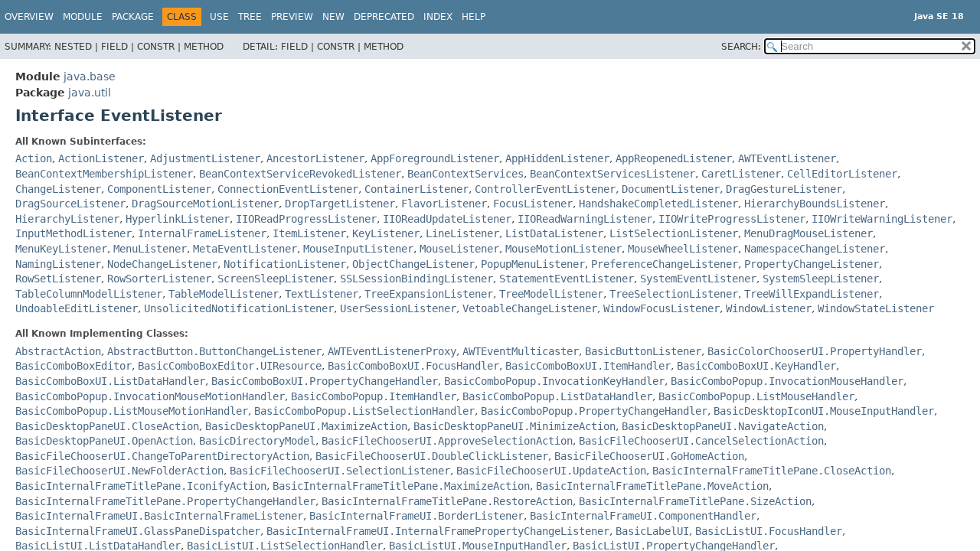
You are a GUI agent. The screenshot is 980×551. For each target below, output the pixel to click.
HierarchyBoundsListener (815, 204)
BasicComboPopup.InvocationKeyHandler (554, 381)
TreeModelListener (551, 294)
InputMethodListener (73, 233)
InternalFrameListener (202, 233)
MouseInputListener (358, 249)
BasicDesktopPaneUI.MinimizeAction (514, 426)
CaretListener (741, 174)
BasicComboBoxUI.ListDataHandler (110, 381)
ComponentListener (159, 189)
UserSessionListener (398, 308)
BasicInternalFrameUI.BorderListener (416, 516)
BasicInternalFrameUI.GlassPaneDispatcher (138, 531)
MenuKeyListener (61, 249)
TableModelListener (224, 294)
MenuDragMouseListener (808, 233)
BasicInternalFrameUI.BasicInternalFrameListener (159, 516)
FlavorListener (444, 204)
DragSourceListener (70, 204)
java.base (90, 77)
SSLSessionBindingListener (416, 279)
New (333, 17)
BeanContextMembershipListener (104, 174)
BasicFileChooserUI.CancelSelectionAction (701, 441)
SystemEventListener (698, 279)
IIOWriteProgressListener (732, 219)
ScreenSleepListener (276, 279)
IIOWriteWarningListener (882, 219)
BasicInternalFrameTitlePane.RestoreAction (447, 501)
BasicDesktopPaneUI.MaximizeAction (306, 426)
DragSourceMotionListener (205, 204)
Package (133, 17)
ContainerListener (416, 189)
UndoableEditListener (77, 308)
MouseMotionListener (563, 249)
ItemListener (309, 233)
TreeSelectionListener (674, 294)
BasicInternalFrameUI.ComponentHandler (643, 516)
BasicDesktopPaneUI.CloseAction (107, 426)
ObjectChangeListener (413, 264)
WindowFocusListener (661, 308)
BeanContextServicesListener (612, 174)
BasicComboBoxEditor (73, 366)
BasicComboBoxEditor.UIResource (230, 366)
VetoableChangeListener (530, 308)
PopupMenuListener (533, 264)
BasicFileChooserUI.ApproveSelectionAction (447, 441)
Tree (250, 17)
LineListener (462, 233)
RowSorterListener (159, 279)
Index (438, 17)
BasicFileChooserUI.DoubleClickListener (432, 456)
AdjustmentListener (205, 158)
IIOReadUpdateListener (447, 219)
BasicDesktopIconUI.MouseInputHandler (824, 411)
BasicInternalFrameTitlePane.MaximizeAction (401, 486)
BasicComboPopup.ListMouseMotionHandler (132, 411)
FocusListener (533, 204)
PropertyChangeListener (812, 264)
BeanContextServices (465, 174)
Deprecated (384, 17)
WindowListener (769, 308)
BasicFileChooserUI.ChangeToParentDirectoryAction (162, 456)
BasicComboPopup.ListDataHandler (557, 396)
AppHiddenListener (557, 158)
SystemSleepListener (821, 279)
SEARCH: (741, 47)
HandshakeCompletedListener (658, 204)
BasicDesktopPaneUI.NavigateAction (723, 426)
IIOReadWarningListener (585, 219)
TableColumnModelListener (89, 294)
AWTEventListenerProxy (392, 351)
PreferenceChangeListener (665, 264)
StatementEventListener (567, 279)
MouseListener (459, 249)
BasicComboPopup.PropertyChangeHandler (594, 411)
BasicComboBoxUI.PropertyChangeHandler (325, 381)
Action (34, 158)
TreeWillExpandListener (812, 294)
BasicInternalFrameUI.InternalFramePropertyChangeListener (438, 531)
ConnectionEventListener (288, 189)
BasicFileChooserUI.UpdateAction (551, 471)
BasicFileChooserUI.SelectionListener (340, 471)
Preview (292, 17)
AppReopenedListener (674, 158)
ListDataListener (554, 233)
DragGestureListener (784, 189)
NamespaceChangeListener (815, 249)
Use (219, 17)
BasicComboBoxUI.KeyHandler (756, 366)
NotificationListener (285, 264)
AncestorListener (315, 158)
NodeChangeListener (162, 264)
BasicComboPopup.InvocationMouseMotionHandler (150, 396)
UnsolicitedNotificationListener (239, 308)
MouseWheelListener (683, 249)
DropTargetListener (340, 204)
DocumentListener (671, 189)
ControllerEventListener (545, 189)
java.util (90, 93)
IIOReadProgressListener (306, 219)
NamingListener (58, 264)
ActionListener (101, 158)
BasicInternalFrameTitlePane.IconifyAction (141, 486)
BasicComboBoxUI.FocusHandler (413, 366)
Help (474, 17)
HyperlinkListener (178, 219)
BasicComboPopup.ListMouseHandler (756, 396)
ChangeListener (58, 189)
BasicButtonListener (643, 351)
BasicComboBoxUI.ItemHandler (588, 366)
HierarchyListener (67, 219)
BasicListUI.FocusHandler (769, 531)
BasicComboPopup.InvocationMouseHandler (787, 381)
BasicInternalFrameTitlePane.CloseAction (772, 471)
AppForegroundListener (435, 158)
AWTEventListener (787, 158)
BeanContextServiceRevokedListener (300, 174)
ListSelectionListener (674, 233)
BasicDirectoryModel (257, 441)
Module (83, 17)
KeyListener (386, 233)
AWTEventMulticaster (521, 351)
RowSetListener (58, 279)
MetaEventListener (245, 249)
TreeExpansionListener (429, 294)
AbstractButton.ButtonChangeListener (214, 351)
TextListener (322, 294)
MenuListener (150, 249)
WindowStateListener (876, 308)
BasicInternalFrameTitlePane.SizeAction (695, 501)
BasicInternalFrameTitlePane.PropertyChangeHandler (165, 501)
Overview (29, 17)
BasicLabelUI (652, 531)
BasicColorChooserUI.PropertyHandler (815, 351)
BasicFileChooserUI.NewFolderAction (119, 471)
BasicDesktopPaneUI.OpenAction (104, 441)
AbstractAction (58, 351)
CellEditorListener (842, 174)
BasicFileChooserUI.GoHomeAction (649, 456)
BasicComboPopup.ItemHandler (374, 396)
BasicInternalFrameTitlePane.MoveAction (652, 486)
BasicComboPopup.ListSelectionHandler (364, 411)
